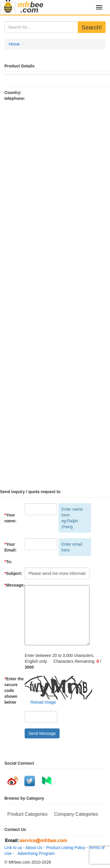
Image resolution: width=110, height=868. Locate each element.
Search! (92, 27)
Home (14, 44)
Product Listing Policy (66, 848)
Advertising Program (35, 853)
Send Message (42, 733)
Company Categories (76, 814)
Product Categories (27, 814)
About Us (34, 848)
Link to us (13, 848)
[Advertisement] (55, 293)
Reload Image (40, 702)
